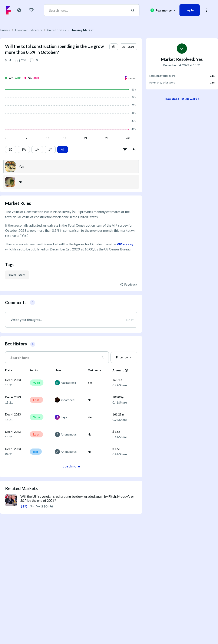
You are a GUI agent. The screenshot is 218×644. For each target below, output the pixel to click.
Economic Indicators (29, 30)
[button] (114, 47)
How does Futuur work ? (182, 99)
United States (56, 30)
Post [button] (130, 320)
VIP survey (125, 244)
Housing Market (82, 30)
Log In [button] (190, 10)
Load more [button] (71, 466)
